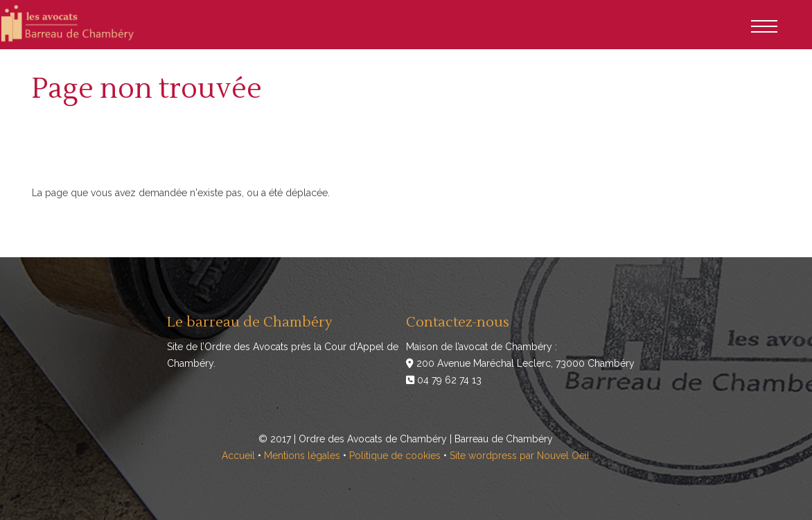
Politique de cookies (395, 456)
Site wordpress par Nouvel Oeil (520, 456)
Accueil (238, 456)
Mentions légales (302, 456)
